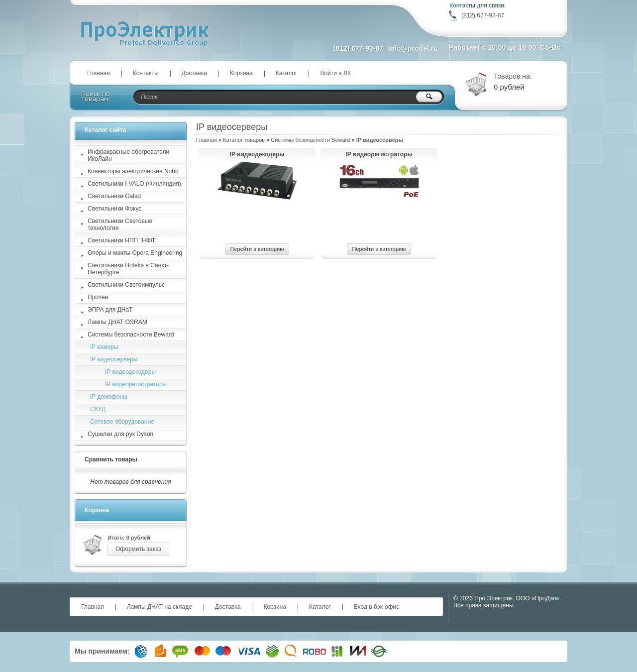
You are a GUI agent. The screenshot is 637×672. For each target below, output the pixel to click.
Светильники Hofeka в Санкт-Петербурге (128, 269)
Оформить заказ (138, 549)
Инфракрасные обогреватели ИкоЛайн (128, 155)
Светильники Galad (114, 196)
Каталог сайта (105, 130)
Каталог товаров (244, 140)
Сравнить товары (111, 459)
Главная (99, 73)
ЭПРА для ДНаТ (110, 310)
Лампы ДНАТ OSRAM (117, 322)
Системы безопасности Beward (310, 140)
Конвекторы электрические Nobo (133, 171)
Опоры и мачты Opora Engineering (135, 253)
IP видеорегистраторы (379, 154)
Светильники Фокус (114, 209)
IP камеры (104, 347)
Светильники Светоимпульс (126, 285)
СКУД (98, 409)
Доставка (195, 73)
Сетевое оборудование (122, 422)
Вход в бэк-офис (377, 607)
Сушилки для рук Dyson (120, 434)
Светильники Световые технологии (120, 224)
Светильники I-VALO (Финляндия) (134, 184)
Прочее (98, 297)
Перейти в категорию (257, 249)
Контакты (146, 73)
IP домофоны (109, 397)
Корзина (241, 73)
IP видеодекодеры (257, 154)
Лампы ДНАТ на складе (159, 607)
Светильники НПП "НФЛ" (122, 240)
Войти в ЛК (335, 73)
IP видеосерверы (114, 359)
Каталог (287, 73)
